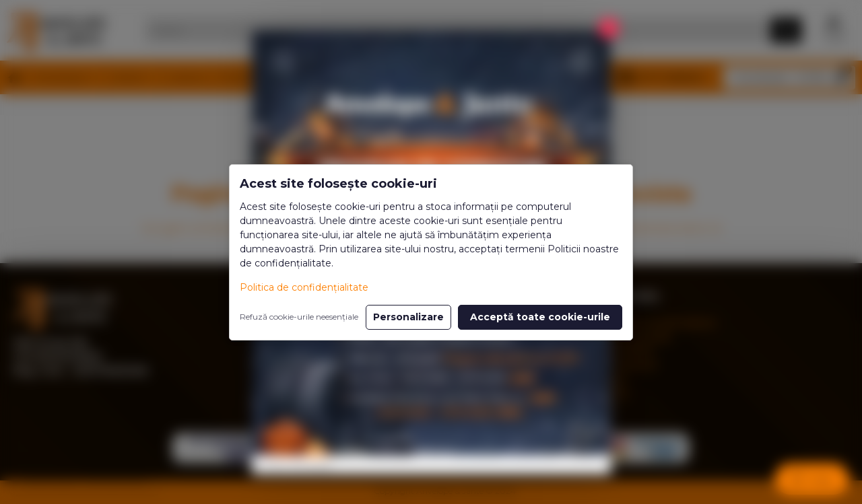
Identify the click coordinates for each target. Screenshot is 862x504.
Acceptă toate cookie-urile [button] (540, 317)
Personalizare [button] (408, 317)
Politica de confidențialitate (304, 287)
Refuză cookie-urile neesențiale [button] (299, 317)
